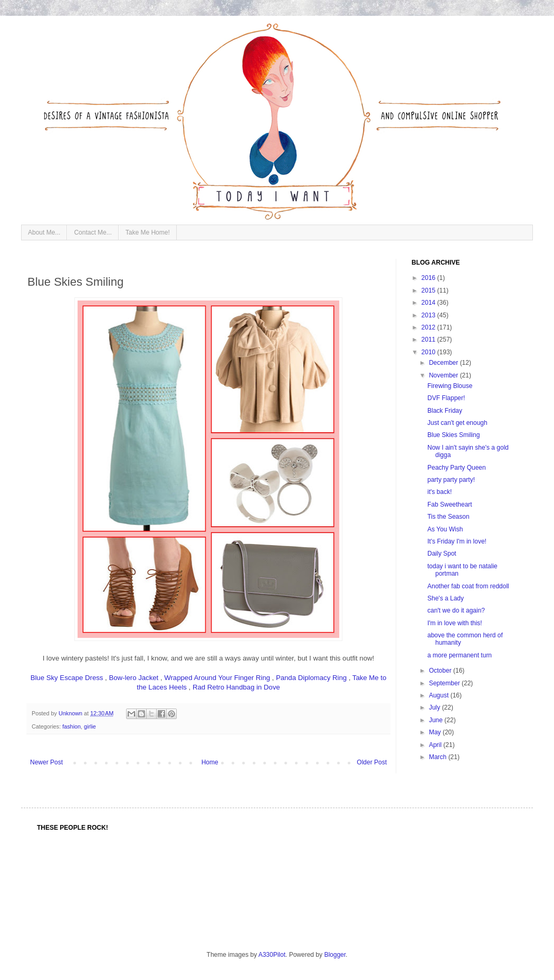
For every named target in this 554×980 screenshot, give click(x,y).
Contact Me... (93, 232)
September (445, 683)
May (436, 732)
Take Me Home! (148, 232)
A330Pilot (272, 955)
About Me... (44, 232)
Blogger (335, 955)
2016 (429, 278)
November (445, 375)
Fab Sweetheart (450, 504)
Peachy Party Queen (457, 468)
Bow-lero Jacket (133, 678)
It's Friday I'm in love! (457, 541)
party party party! (451, 480)
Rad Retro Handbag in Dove (236, 687)
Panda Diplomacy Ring (311, 678)
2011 (429, 339)
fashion (71, 726)
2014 (429, 303)
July (436, 707)
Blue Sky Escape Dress (67, 678)
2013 (429, 315)
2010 (429, 352)
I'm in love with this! (455, 623)
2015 (429, 290)
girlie (90, 726)
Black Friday (445, 411)
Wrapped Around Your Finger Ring (217, 678)
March (439, 757)
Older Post (372, 762)
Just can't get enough (457, 423)
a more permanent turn (460, 655)
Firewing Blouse (450, 386)
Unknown (71, 713)
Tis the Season (448, 517)
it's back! (440, 492)
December (445, 363)
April (436, 745)
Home (210, 762)
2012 (429, 327)
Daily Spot (442, 554)
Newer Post (46, 762)
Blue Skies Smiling (453, 435)
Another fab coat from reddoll (468, 586)
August (440, 695)
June (437, 720)
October (441, 671)
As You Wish (445, 529)
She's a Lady (446, 598)
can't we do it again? (456, 610)
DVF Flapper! (446, 398)
